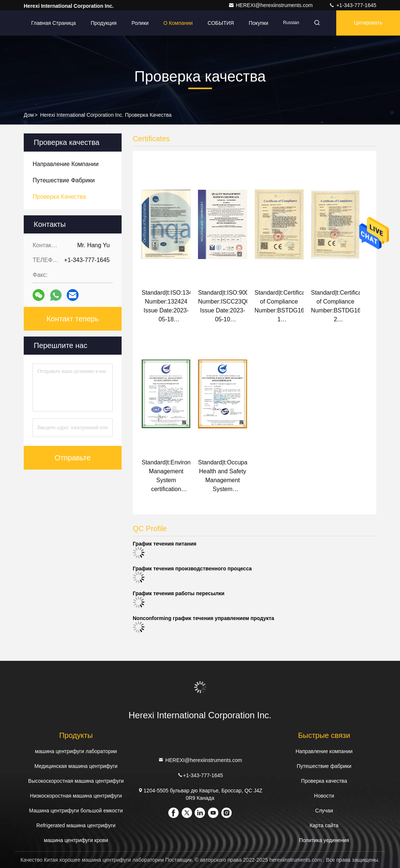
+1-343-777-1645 (353, 5)
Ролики (140, 23)
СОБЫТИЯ (221, 23)
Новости (324, 796)
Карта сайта (324, 825)
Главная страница (54, 23)
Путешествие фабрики (324, 766)
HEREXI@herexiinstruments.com (271, 5)
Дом (29, 115)
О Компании (178, 23)
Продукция (104, 23)
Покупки (259, 23)
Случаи (324, 811)
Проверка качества (324, 781)
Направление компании (324, 751)
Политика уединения (324, 840)
